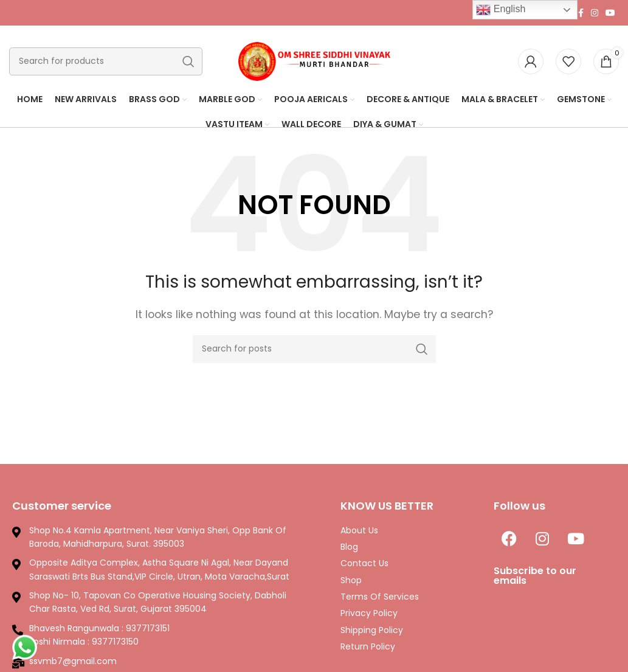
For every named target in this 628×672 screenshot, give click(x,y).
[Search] (106, 61)
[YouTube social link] (610, 13)
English (501, 10)
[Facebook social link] (581, 13)
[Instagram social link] (595, 13)
